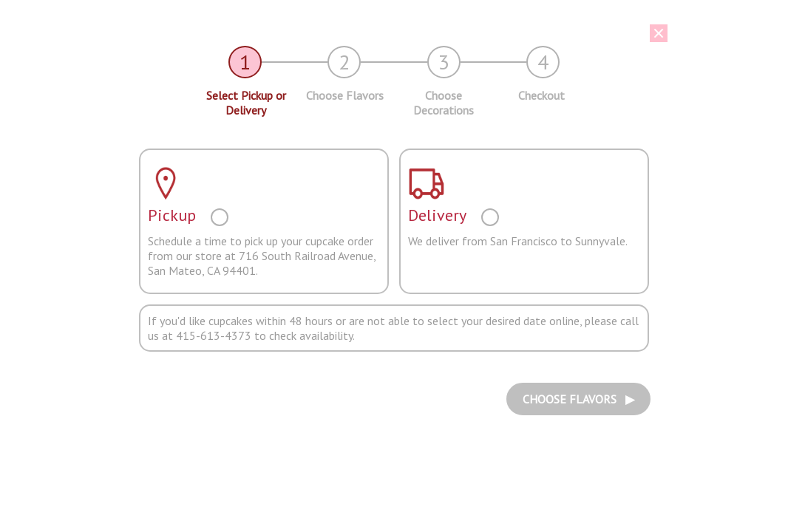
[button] (383, 33)
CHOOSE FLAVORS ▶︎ (578, 399)
